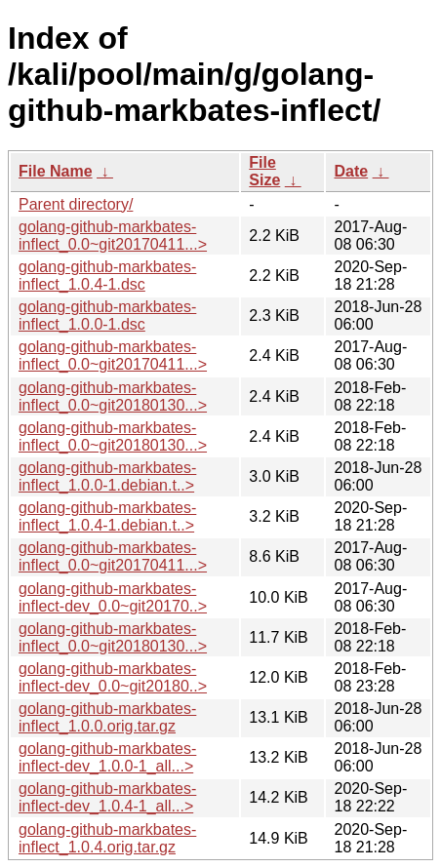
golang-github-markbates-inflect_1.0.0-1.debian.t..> (107, 476)
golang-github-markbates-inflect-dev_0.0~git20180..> (113, 677)
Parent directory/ (76, 204)
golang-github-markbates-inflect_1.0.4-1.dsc (107, 276)
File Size (264, 171)
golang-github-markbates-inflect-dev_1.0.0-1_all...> (107, 757)
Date (351, 171)
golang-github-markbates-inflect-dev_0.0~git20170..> (113, 597)
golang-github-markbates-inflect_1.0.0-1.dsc (107, 316)
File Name (56, 171)
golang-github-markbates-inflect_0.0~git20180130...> (113, 396)
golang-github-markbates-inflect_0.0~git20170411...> (113, 236)
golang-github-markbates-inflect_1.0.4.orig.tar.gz (107, 838)
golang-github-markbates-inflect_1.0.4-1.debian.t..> (107, 516)
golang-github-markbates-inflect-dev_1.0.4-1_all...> (107, 797)
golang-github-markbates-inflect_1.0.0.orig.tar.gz (107, 717)
